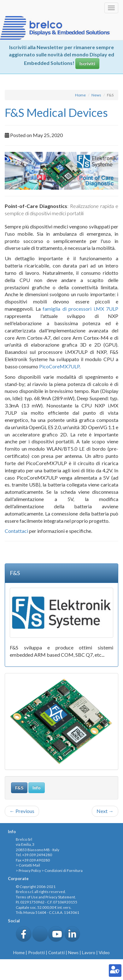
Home (80, 95)
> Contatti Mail (28, 865)
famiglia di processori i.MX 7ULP (80, 309)
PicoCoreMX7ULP (59, 366)
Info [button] (37, 788)
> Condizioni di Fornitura (62, 870)
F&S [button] (19, 788)
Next (105, 811)
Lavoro (89, 953)
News (96, 95)
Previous (22, 811)
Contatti (56, 953)
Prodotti (36, 953)
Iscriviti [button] (87, 63)
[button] (24, 934)
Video (104, 953)
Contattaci (16, 531)
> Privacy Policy (28, 870)
